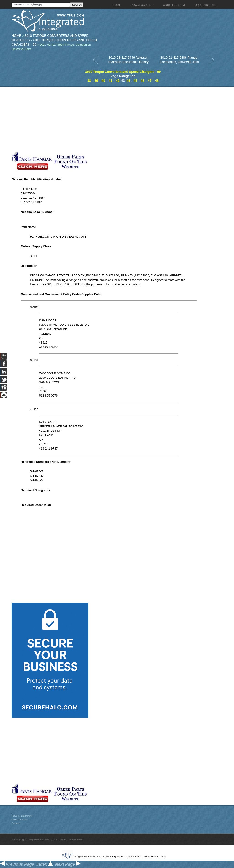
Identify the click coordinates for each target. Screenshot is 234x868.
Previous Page (17, 864)
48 (157, 81)
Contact (16, 823)
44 (128, 81)
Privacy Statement (22, 816)
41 (111, 81)
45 (136, 81)
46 (143, 81)
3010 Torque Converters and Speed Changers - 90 (123, 72)
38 (89, 81)
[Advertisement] (109, 119)
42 (118, 81)
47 (150, 81)
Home (16, 36)
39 (96, 81)
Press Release (20, 820)
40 (104, 81)
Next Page (68, 864)
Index (45, 864)
